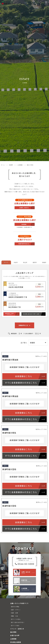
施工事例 (13, 632)
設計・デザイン (16, 610)
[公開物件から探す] (25, 204)
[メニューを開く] (46, 3)
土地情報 (13, 639)
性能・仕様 (15, 613)
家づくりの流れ (16, 619)
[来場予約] (25, 581)
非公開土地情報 (16, 642)
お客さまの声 (15, 635)
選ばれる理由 (15, 607)
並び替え (24, 343)
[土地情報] (25, 589)
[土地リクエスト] (25, 240)
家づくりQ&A (15, 625)
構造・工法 (15, 616)
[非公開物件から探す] (25, 222)
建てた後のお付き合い (18, 622)
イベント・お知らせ (17, 629)
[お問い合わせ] (25, 572)
